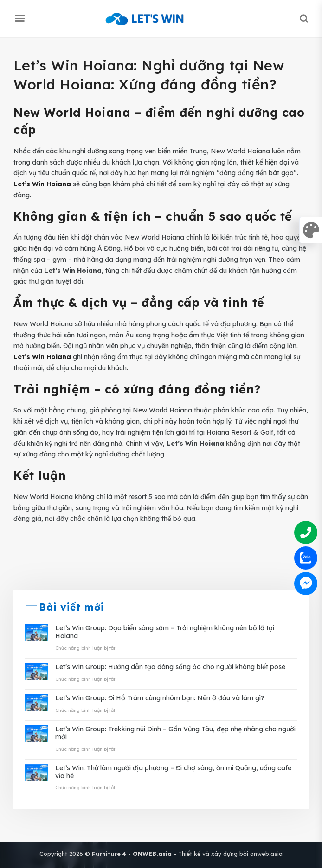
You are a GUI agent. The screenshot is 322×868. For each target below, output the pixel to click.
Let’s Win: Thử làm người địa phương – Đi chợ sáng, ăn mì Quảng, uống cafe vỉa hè (173, 772)
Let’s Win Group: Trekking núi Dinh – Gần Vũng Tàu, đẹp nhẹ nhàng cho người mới (175, 733)
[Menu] (19, 19)
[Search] (303, 19)
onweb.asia (266, 854)
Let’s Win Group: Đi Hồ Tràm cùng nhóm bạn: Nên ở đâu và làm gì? (160, 698)
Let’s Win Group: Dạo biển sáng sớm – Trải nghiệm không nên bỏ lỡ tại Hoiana (165, 632)
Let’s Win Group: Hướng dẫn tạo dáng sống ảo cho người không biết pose (170, 667)
